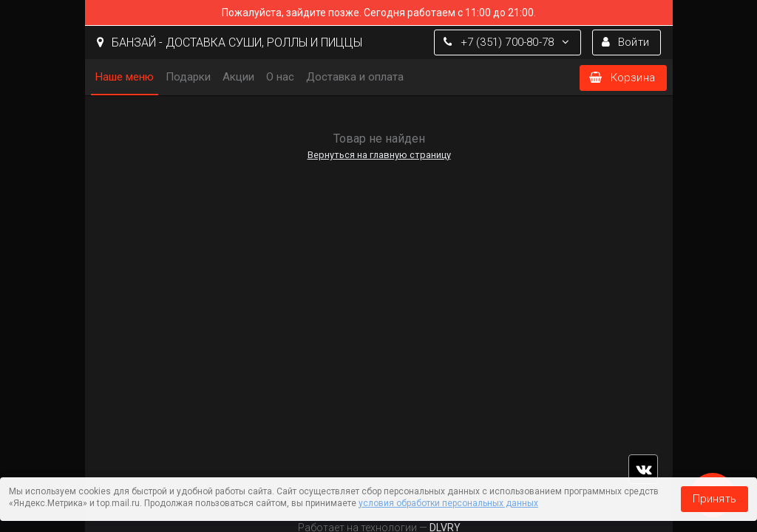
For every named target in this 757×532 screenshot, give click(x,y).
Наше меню (125, 77)
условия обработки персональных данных (448, 503)
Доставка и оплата (355, 77)
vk (643, 469)
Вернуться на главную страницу (378, 155)
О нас (280, 77)
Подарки (188, 77)
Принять (714, 499)
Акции (238, 77)
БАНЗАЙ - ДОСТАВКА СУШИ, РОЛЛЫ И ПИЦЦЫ (230, 42)
